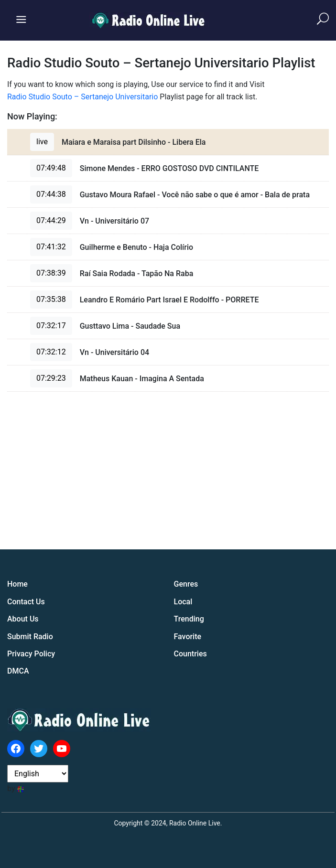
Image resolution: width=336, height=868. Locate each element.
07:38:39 (51, 273)
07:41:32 (51, 247)
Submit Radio (30, 637)
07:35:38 (51, 299)
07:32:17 (51, 326)
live (42, 142)
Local (183, 602)
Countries (190, 654)
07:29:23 (51, 378)
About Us (23, 619)
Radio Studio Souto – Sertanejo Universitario (82, 97)
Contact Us (26, 602)
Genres (186, 584)
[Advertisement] (257, 475)
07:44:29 (51, 220)
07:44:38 (51, 194)
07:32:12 (51, 352)
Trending (189, 619)
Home (17, 584)
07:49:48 (51, 168)
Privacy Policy (31, 654)
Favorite (188, 637)
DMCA (18, 671)
